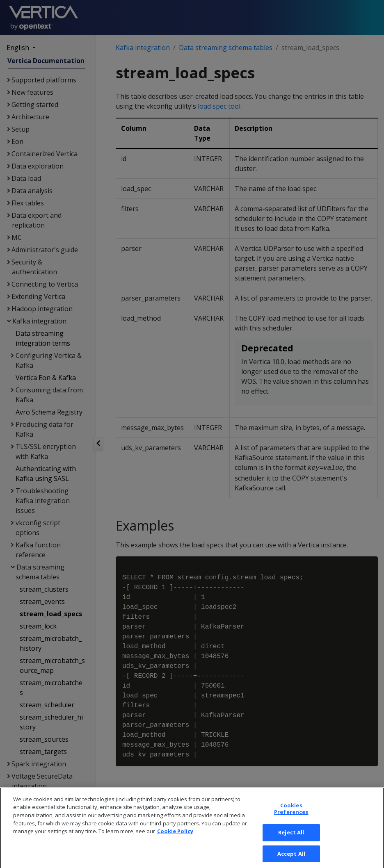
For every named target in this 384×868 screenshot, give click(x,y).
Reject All (291, 838)
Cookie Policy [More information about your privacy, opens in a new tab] (175, 837)
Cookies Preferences (291, 815)
